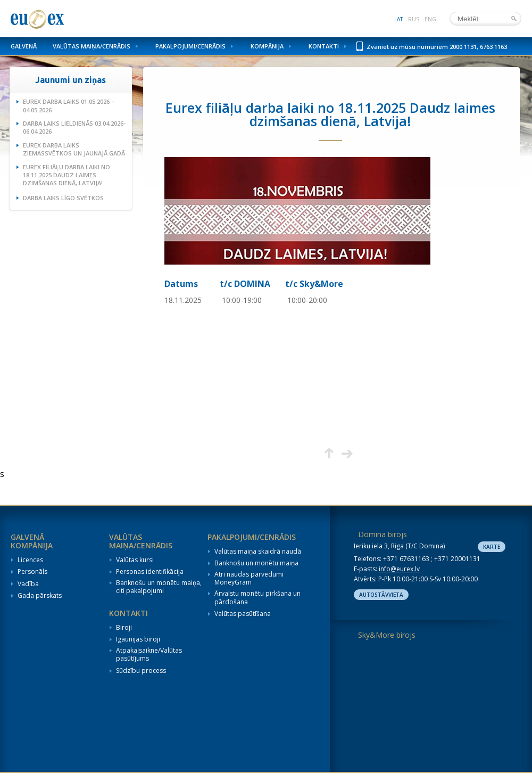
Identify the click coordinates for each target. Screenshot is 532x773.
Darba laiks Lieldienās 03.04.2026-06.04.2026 (74, 127)
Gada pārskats (40, 596)
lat (398, 19)
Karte (492, 547)
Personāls (32, 572)
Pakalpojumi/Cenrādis (190, 46)
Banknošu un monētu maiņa (256, 563)
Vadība (28, 584)
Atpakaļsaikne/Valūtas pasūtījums (149, 655)
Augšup (329, 453)
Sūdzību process (141, 671)
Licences (30, 560)
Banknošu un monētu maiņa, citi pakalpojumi (159, 587)
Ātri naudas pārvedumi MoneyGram (249, 578)
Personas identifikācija (150, 572)
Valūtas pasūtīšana (243, 614)
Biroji (124, 628)
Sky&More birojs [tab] (387, 635)
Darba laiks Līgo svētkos (63, 198)
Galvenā (24, 46)
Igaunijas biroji (138, 639)
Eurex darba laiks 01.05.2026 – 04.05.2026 (69, 105)
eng (430, 19)
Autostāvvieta (381, 595)
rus (414, 19)
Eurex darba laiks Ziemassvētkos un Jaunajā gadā (74, 149)
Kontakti (324, 46)
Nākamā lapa (347, 453)
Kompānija (267, 46)
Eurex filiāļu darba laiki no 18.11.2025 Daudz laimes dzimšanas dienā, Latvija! (66, 175)
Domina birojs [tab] (383, 534)
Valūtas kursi (135, 560)
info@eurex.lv (399, 569)
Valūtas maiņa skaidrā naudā (258, 552)
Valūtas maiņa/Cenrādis (92, 46)
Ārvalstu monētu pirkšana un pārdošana (257, 598)
